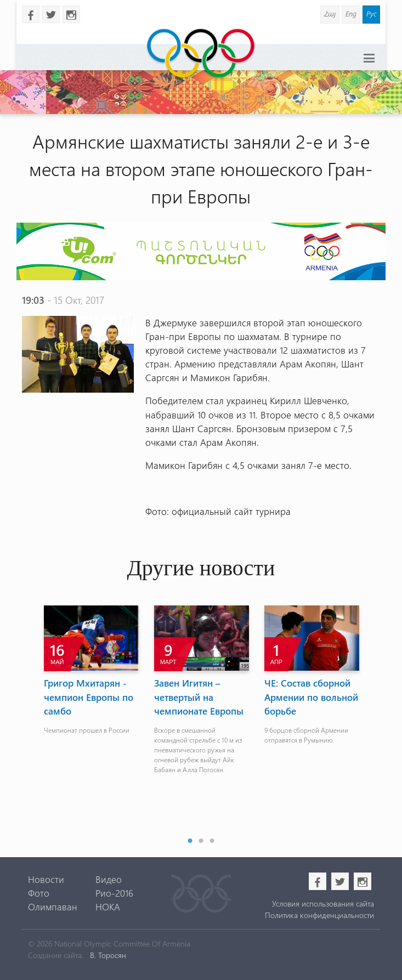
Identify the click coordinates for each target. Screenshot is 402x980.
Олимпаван (53, 907)
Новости (46, 879)
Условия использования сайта (323, 903)
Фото (39, 893)
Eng (351, 13)
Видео (109, 879)
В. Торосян (108, 955)
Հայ (330, 13)
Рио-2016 (114, 893)
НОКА (108, 907)
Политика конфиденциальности (319, 915)
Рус (371, 13)
